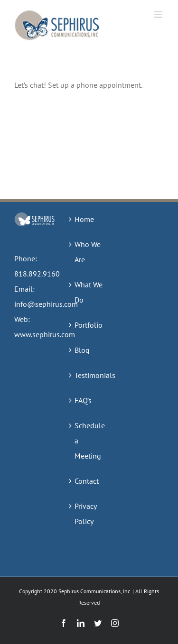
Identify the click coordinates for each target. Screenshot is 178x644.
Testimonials (89, 375)
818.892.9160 (37, 274)
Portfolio (89, 325)
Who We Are (88, 252)
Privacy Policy (85, 514)
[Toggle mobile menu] (159, 14)
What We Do (89, 292)
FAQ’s (83, 400)
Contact (87, 481)
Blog (82, 350)
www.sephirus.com (45, 334)
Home (84, 219)
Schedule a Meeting (89, 441)
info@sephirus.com (46, 304)
